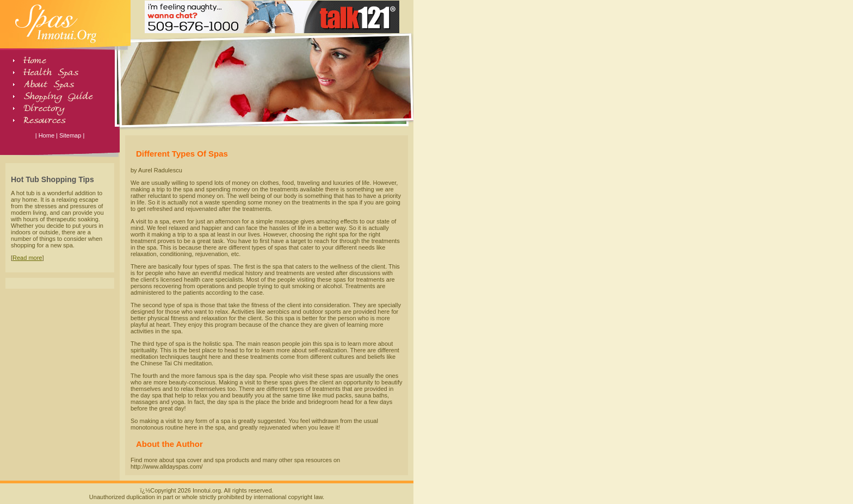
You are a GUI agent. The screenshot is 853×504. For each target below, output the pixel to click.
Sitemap (70, 135)
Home (47, 135)
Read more (27, 258)
